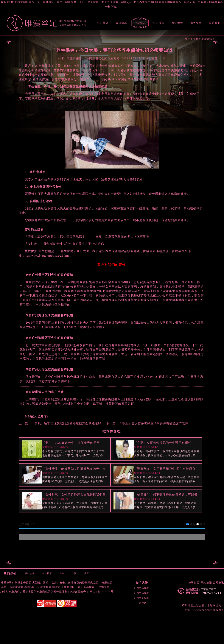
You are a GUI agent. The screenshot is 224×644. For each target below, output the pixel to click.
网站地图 (206, 583)
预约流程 (177, 23)
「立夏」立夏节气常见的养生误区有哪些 (163, 443)
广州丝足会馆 (190, 39)
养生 (62, 573)
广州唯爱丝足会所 (193, 605)
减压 (86, 573)
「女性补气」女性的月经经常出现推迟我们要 (74, 495)
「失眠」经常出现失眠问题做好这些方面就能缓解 (66, 423)
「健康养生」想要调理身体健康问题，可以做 (166, 495)
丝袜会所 (30, 573)
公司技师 (159, 23)
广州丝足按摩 (141, 598)
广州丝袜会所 (141, 588)
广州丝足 (141, 603)
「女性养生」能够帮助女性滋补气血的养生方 (74, 469)
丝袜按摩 (47, 573)
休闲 (74, 573)
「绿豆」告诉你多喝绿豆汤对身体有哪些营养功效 (154, 423)
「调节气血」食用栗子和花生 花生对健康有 (165, 469)
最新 (192, 524)
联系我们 (215, 23)
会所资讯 (207, 39)
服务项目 (196, 23)
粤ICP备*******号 (102, 592)
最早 (203, 524)
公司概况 (121, 23)
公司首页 (103, 23)
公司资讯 (140, 23)
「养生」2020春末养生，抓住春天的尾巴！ (73, 443)
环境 (32, 587)
